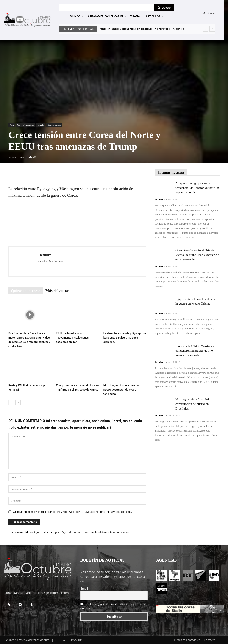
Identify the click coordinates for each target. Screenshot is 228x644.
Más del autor (57, 291)
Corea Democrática (26, 125)
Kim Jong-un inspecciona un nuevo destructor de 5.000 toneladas (121, 390)
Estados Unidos (54, 125)
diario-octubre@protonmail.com (46, 593)
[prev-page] (11, 403)
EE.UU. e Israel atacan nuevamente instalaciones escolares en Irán (72, 338)
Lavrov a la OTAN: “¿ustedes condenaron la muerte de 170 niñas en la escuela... (195, 351)
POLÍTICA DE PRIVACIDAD (69, 640)
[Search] (164, 8)
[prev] (205, 29)
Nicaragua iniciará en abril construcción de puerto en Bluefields (193, 404)
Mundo (41, 125)
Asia (12, 125)
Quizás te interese (26, 291)
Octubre (45, 255)
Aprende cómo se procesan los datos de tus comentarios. (96, 532)
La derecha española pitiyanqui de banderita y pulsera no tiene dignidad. (125, 338)
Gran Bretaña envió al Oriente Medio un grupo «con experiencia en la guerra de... (197, 255)
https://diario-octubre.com (51, 261)
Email (84, 588)
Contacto (210, 640)
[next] (212, 29)
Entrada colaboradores (186, 640)
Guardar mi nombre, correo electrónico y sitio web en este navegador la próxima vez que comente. (72, 512)
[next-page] (18, 403)
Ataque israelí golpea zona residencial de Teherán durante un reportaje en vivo (197, 188)
